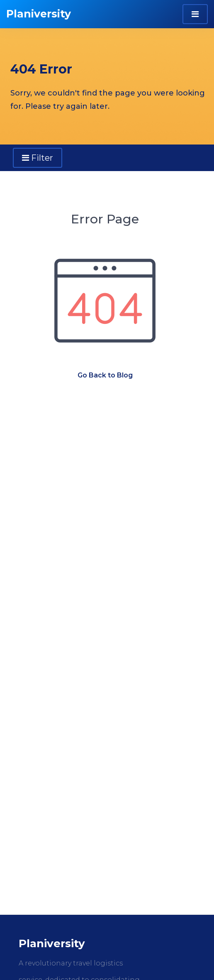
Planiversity (39, 14)
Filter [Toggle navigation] (38, 158)
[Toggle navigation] (195, 14)
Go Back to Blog (105, 375)
